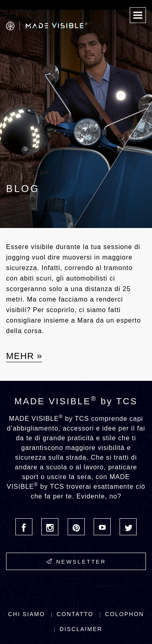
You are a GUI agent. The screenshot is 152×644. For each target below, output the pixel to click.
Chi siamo (27, 614)
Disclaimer (81, 629)
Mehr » (24, 356)
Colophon (124, 614)
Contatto (75, 614)
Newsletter (76, 562)
